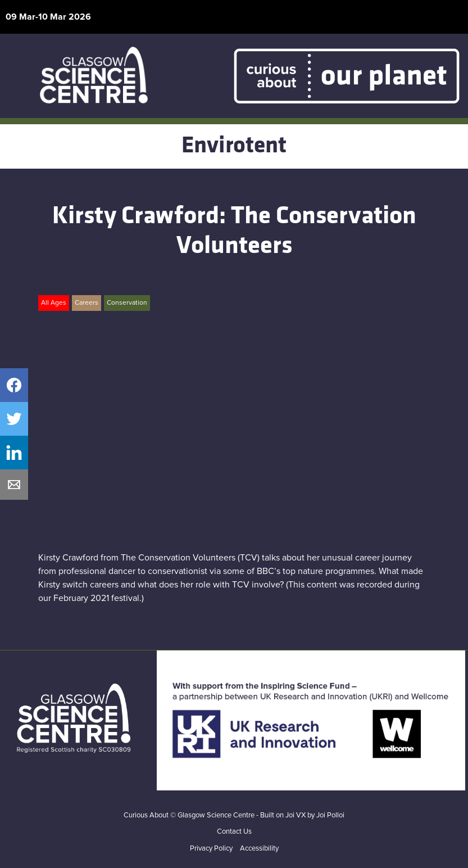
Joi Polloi (330, 815)
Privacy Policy (211, 849)
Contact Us (234, 832)
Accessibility (259, 849)
